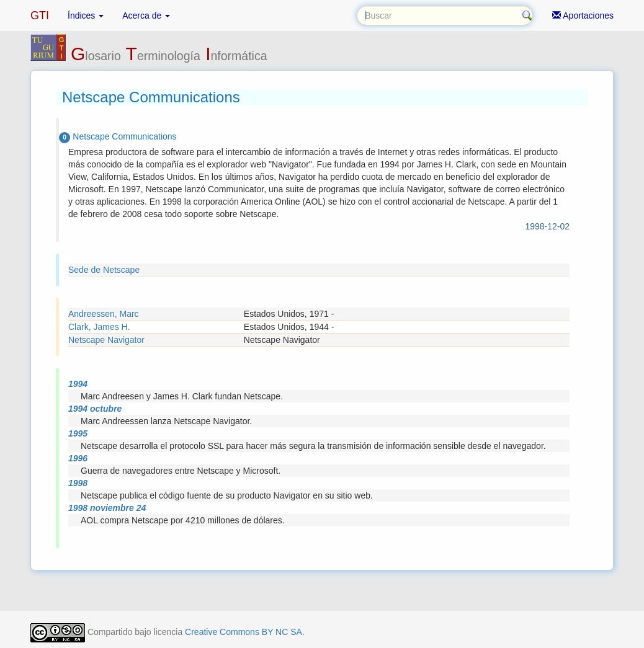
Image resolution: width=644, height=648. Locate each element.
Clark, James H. (99, 327)
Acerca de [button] (146, 16)
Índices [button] (86, 16)
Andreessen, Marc (104, 314)
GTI (40, 16)
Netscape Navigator (106, 340)
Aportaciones (583, 16)
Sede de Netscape (104, 270)
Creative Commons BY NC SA (244, 632)
